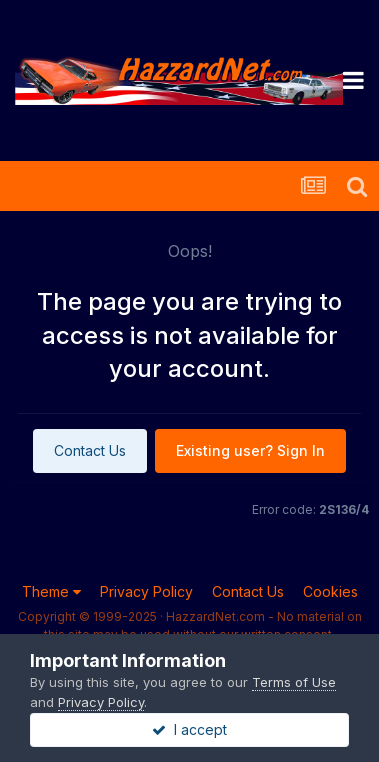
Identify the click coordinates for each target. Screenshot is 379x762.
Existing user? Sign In (250, 450)
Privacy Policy (146, 591)
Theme (51, 591)
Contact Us (90, 450)
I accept (189, 729)
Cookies (330, 591)
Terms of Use (294, 682)
